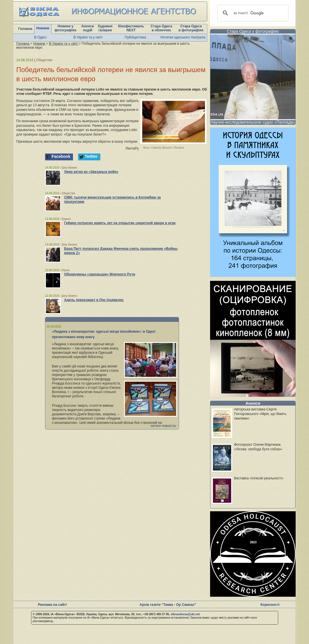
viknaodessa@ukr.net (185, 614)
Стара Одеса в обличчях (161, 28)
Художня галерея (105, 28)
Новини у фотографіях (65, 28)
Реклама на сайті (52, 605)
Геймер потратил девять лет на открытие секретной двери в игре (120, 223)
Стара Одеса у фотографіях (253, 31)
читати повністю (163, 426)
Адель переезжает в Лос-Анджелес (94, 300)
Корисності (270, 605)
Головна (25, 29)
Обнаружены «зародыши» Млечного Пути (100, 274)
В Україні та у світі (88, 37)
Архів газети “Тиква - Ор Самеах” (168, 605)
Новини (43, 28)
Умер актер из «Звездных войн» (91, 172)
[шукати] (252, 13)
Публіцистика (136, 37)
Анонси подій (88, 28)
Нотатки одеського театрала (183, 37)
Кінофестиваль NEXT (131, 28)
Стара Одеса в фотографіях (191, 28)
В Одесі (40, 37)
